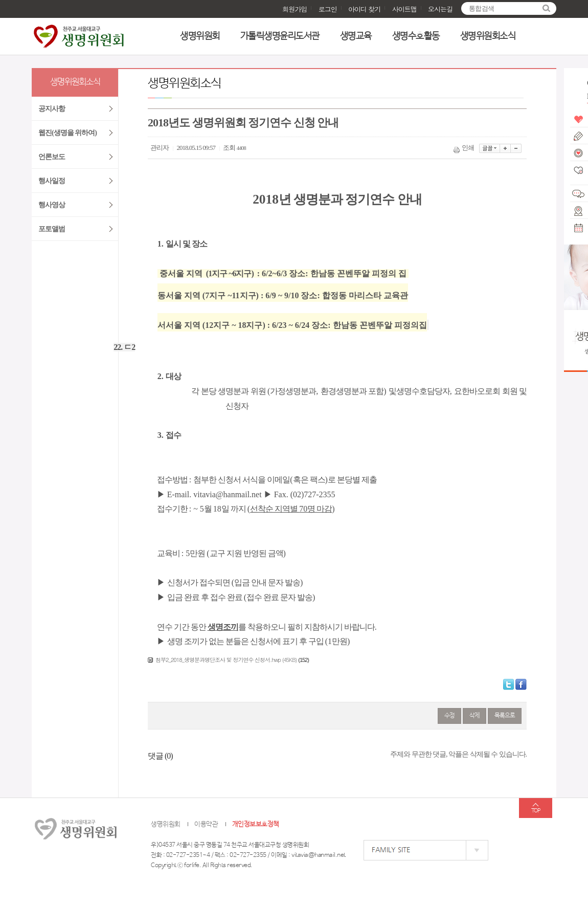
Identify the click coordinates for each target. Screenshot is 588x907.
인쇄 (465, 148)
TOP (536, 811)
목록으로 (505, 716)
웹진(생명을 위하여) (67, 133)
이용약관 (206, 824)
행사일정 (52, 181)
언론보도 (52, 157)
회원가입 (295, 9)
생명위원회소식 (488, 36)
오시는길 (440, 9)
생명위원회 (200, 36)
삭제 (474, 716)
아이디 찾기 (364, 9)
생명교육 (356, 36)
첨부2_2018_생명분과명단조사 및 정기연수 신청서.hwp (218, 660)
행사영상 (52, 205)
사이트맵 (404, 9)
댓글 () (160, 756)
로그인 (328, 9)
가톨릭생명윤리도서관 (280, 36)
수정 (449, 716)
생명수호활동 (416, 36)
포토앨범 (52, 229)
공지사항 (52, 109)
